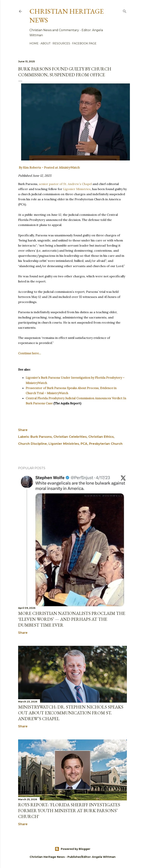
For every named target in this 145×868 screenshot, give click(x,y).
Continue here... (30, 353)
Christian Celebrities (70, 437)
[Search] (125, 11)
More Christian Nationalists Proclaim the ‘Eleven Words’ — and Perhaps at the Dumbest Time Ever (72, 619)
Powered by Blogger (72, 849)
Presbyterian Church (106, 444)
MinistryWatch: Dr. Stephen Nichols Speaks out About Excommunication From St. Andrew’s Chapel (71, 713)
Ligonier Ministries (77, 189)
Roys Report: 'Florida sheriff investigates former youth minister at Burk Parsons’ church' (69, 811)
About (46, 43)
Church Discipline (32, 444)
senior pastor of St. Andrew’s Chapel (65, 184)
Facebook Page (84, 43)
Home (34, 43)
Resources (61, 43)
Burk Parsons (41, 437)
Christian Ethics (101, 437)
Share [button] (23, 430)
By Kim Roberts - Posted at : (49, 167)
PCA (84, 444)
